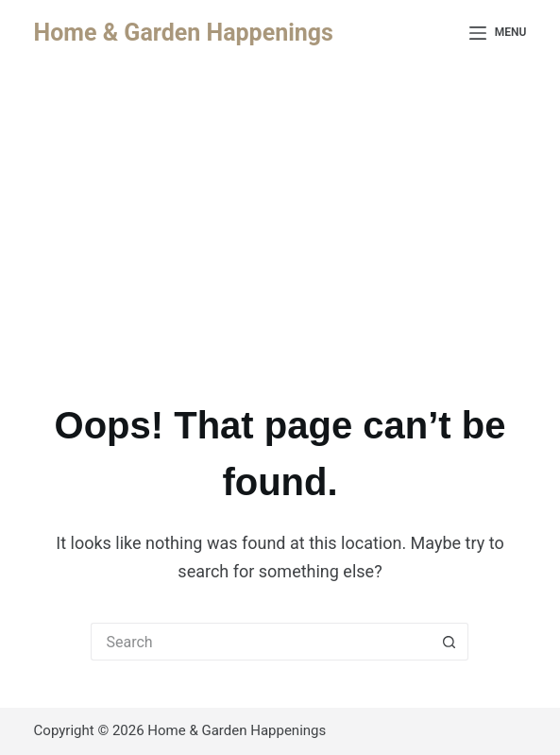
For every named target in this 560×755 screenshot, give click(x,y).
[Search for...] (261, 642)
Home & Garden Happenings (184, 33)
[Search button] (450, 642)
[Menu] (498, 33)
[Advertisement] (280, 208)
